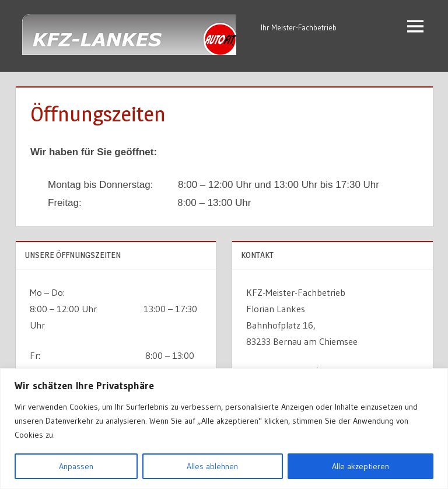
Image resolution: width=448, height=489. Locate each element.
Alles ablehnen (212, 466)
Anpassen (76, 466)
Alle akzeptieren (360, 466)
